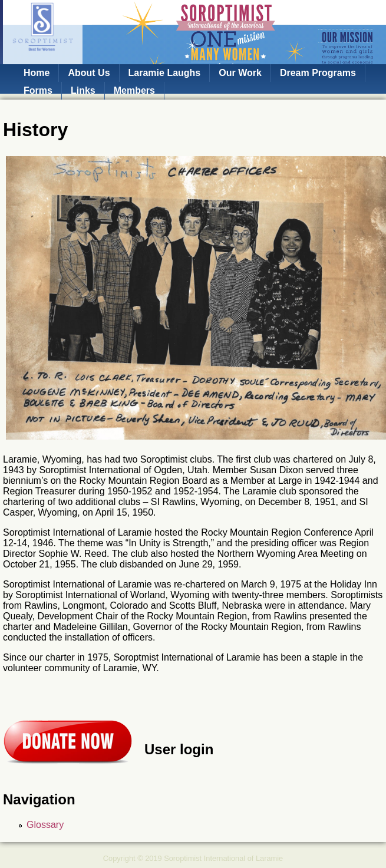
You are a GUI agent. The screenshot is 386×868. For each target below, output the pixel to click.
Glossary (45, 825)
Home (37, 73)
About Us (89, 73)
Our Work (240, 73)
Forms (38, 90)
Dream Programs (318, 73)
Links (83, 90)
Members (134, 90)
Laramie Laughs (165, 73)
